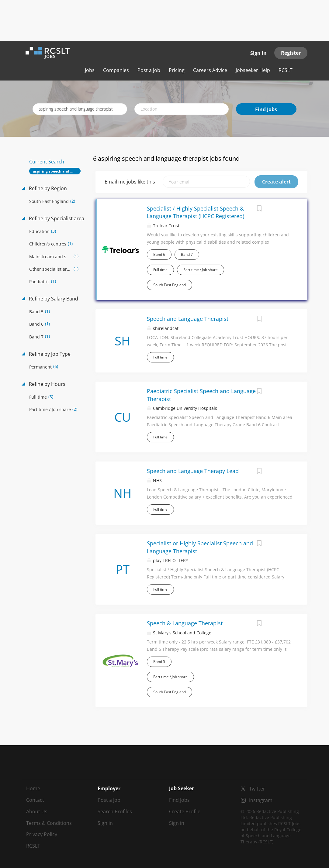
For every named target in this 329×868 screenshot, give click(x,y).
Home (33, 788)
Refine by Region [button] (47, 188)
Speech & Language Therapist (185, 623)
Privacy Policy (42, 834)
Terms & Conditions (49, 823)
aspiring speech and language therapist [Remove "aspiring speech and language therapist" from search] (57, 171)
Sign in (258, 53)
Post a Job (109, 800)
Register (291, 53)
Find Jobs (266, 109)
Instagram (261, 800)
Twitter (257, 789)
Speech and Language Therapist (188, 319)
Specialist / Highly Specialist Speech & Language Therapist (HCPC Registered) (196, 212)
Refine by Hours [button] (47, 384)
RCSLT (33, 846)
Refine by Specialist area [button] (56, 218)
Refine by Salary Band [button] (53, 299)
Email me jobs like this (130, 182)
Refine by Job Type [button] (49, 354)
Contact (35, 800)
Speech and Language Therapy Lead (193, 471)
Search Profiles (115, 811)
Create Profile (185, 811)
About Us (37, 811)
